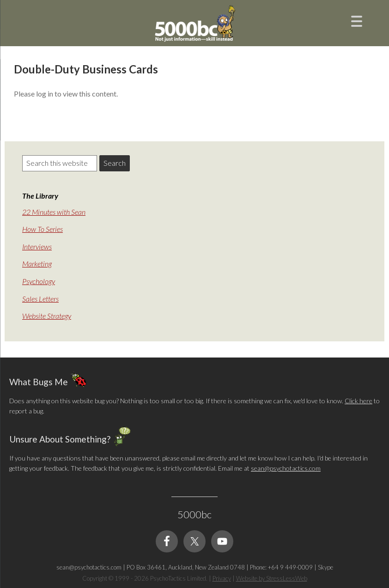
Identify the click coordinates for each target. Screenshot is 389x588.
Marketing (37, 264)
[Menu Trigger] (357, 20)
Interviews (37, 246)
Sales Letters (40, 299)
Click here (359, 401)
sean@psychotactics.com (286, 468)
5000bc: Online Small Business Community (194, 25)
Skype (325, 567)
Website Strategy (47, 316)
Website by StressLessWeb (272, 578)
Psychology (39, 281)
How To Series (43, 229)
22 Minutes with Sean (54, 212)
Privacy (222, 578)
